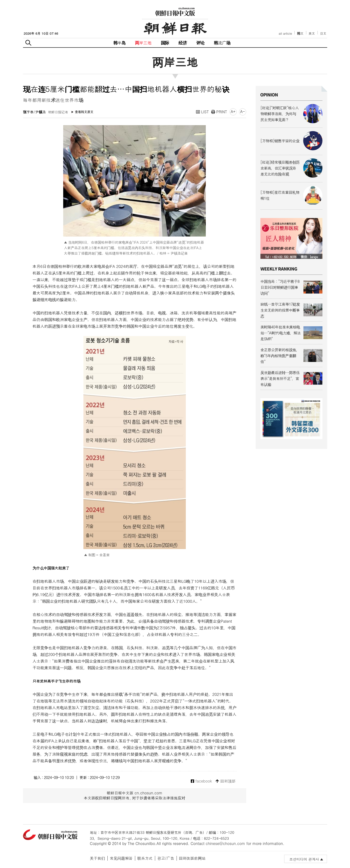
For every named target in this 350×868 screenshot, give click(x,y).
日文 (323, 33)
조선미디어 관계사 (304, 859)
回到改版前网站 (192, 858)
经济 (182, 43)
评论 (200, 43)
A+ (233, 111)
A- (243, 111)
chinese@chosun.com (225, 843)
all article (285, 33)
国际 (165, 43)
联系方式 (145, 858)
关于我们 (97, 858)
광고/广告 (166, 858)
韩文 (300, 33)
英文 (312, 33)
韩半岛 (120, 43)
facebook (201, 781)
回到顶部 (225, 781)
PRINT (219, 112)
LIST (202, 112)
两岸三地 (143, 43)
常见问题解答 (121, 858)
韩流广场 (222, 43)
